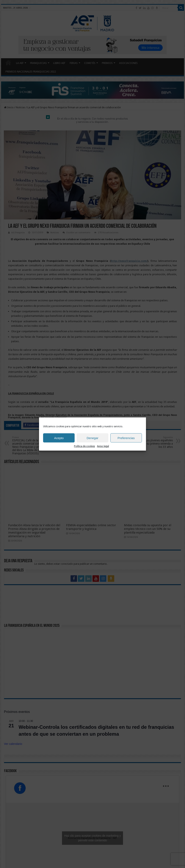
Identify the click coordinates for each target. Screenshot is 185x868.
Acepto (59, 438)
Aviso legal (103, 446)
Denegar (92, 438)
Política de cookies (84, 446)
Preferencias (126, 438)
